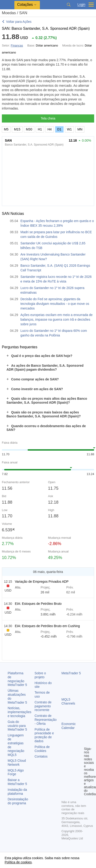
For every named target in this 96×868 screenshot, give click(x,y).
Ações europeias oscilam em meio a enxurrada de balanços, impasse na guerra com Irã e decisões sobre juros (56, 319)
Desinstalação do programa (18, 801)
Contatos (41, 756)
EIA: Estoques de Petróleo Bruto (38, 604)
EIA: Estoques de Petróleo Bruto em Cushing (47, 626)
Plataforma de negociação (17, 679)
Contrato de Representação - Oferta (46, 720)
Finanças (17, 45)
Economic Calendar (69, 726)
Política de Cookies (42, 749)
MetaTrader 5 (71, 673)
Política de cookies (18, 862)
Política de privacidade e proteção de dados (44, 735)
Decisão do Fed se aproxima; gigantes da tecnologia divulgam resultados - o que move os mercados (55, 304)
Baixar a (17, 782)
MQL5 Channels (68, 701)
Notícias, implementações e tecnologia (19, 712)
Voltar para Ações (19, 22)
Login (81, 5)
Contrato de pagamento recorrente (43, 706)
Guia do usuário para (17, 726)
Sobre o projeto (40, 675)
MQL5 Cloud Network (17, 763)
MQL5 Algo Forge (16, 772)
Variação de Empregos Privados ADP (42, 582)
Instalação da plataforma (17, 792)
